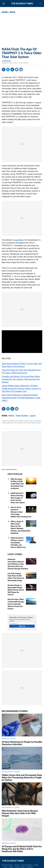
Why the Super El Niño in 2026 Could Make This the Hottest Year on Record (17, 484)
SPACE (12, 12)
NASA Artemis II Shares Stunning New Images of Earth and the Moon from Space (18, 498)
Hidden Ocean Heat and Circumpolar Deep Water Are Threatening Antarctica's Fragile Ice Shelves (22, 777)
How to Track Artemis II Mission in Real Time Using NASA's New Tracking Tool (21, 512)
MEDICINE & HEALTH (9, 739)
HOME (5, 12)
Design (17, 865)
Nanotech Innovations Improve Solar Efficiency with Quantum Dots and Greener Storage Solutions (18, 564)
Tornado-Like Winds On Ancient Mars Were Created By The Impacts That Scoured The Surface (21, 379)
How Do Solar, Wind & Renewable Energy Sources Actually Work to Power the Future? (16, 604)
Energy (36, 865)
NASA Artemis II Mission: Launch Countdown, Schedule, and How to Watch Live (18, 542)
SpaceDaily (18, 240)
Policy (6, 867)
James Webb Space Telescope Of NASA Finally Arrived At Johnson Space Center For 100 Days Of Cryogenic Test (21, 389)
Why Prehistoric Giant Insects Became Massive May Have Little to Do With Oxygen (20, 813)
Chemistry (30, 867)
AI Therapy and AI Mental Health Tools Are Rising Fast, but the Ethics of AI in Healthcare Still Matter (22, 849)
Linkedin (12, 69)
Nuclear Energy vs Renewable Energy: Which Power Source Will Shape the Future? (16, 590)
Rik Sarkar (7, 61)
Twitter (8, 69)
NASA (11, 416)
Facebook (4, 69)
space (33, 416)
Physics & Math (20, 867)
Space (11, 867)
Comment (17, 69)
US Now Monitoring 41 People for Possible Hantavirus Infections (22, 743)
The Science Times (22, 4)
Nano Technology (27, 865)
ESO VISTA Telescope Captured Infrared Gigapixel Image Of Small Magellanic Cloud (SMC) (21, 398)
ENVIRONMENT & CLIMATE (11, 772)
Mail (21, 69)
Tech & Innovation (7, 865)
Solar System (22, 416)
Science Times (36, 423)
